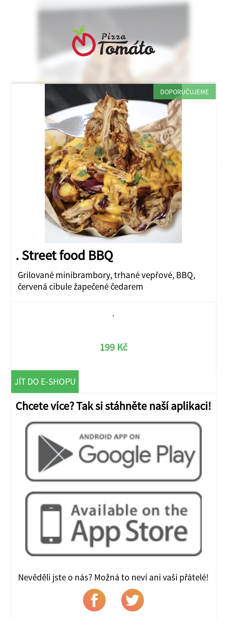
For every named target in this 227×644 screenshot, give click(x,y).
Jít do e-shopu (45, 381)
